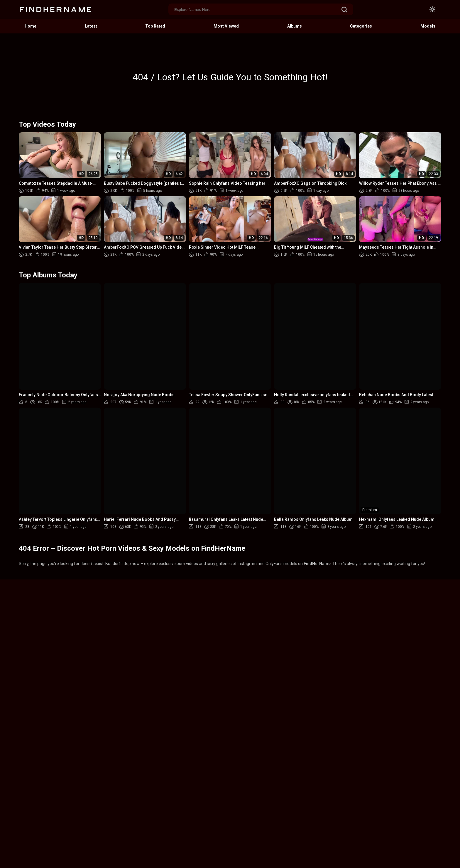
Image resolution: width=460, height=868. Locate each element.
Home (31, 26)
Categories (361, 26)
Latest (91, 26)
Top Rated (155, 26)
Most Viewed (226, 26)
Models (428, 26)
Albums (295, 26)
